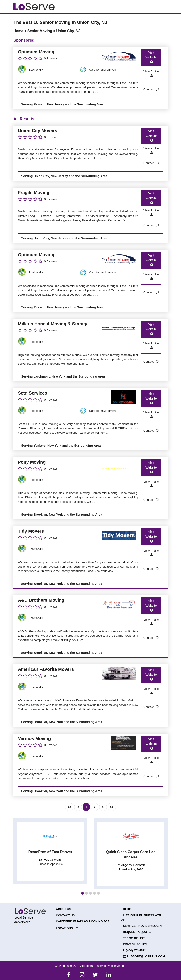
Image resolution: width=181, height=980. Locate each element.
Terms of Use (134, 938)
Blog (127, 909)
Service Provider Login (142, 926)
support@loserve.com (144, 956)
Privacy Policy (135, 944)
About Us (63, 909)
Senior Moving (40, 31)
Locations (64, 928)
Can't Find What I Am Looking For (83, 921)
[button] (82, 893)
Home (19, 31)
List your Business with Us (141, 918)
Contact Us (65, 915)
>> (112, 807)
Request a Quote (137, 932)
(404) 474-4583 (134, 950)
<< (69, 807)
